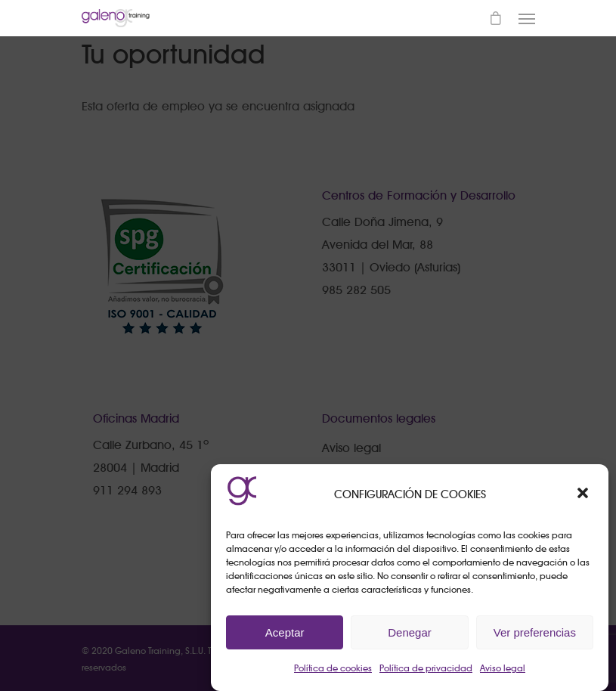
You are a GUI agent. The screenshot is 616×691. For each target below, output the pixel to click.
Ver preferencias (535, 632)
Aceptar (285, 632)
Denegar (410, 632)
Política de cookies (333, 668)
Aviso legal (503, 668)
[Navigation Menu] (527, 18)
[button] (584, 494)
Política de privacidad (426, 668)
